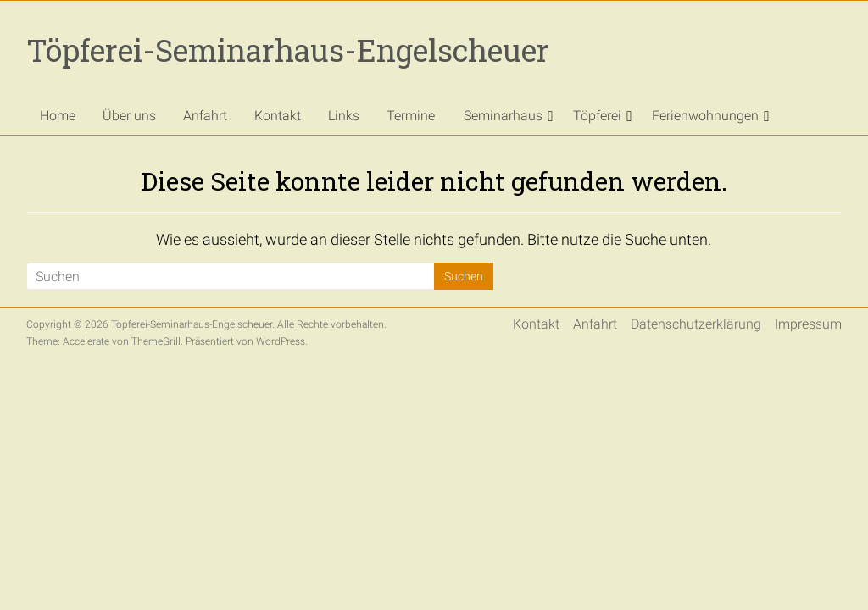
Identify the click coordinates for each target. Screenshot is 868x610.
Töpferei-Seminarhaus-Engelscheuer (288, 50)
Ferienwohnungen (705, 116)
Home (58, 116)
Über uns (129, 116)
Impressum (808, 324)
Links (344, 116)
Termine (411, 116)
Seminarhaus (503, 116)
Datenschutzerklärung (696, 324)
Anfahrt (205, 116)
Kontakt (278, 116)
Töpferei (597, 116)
